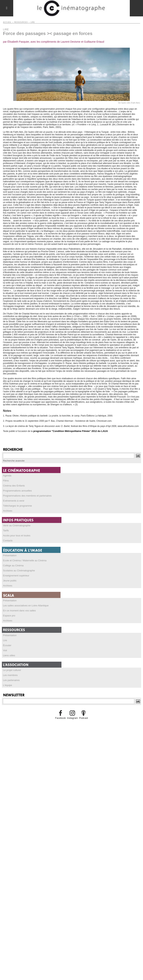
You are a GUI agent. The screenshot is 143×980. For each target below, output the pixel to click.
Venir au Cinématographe (16, 523)
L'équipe (7, 679)
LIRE (29, 22)
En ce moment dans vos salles (18, 606)
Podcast (83, 711)
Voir (5, 645)
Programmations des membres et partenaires (25, 494)
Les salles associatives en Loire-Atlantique (24, 601)
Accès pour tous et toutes (16, 533)
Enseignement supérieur (15, 572)
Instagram (72, 711)
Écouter (7, 640)
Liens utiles (9, 650)
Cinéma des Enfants (13, 485)
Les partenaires (11, 674)
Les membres (10, 669)
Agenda (7, 475)
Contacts (7, 538)
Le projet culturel (11, 664)
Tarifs (6, 528)
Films (6, 480)
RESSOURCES (19, 22)
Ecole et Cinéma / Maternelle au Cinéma (23, 557)
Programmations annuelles (16, 489)
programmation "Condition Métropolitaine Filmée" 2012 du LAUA (68, 431)
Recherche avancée (13, 460)
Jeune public (9, 577)
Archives (7, 509)
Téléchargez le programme (16, 504)
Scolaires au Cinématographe (18, 567)
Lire (5, 635)
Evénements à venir (13, 499)
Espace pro (9, 611)
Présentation (9, 553)
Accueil (7, 22)
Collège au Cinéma (12, 562)
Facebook (61, 711)
